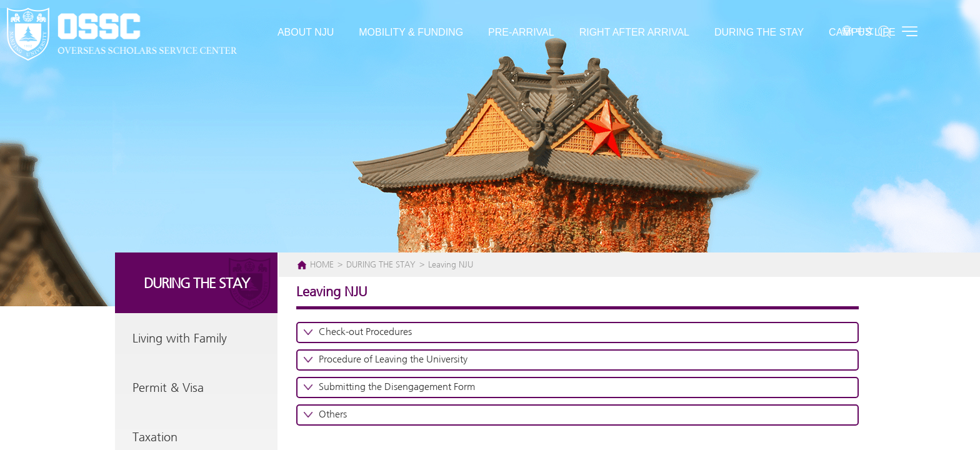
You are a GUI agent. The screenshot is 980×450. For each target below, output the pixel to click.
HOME (322, 265)
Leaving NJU (451, 265)
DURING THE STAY (382, 265)
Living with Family (180, 339)
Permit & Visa (168, 388)
